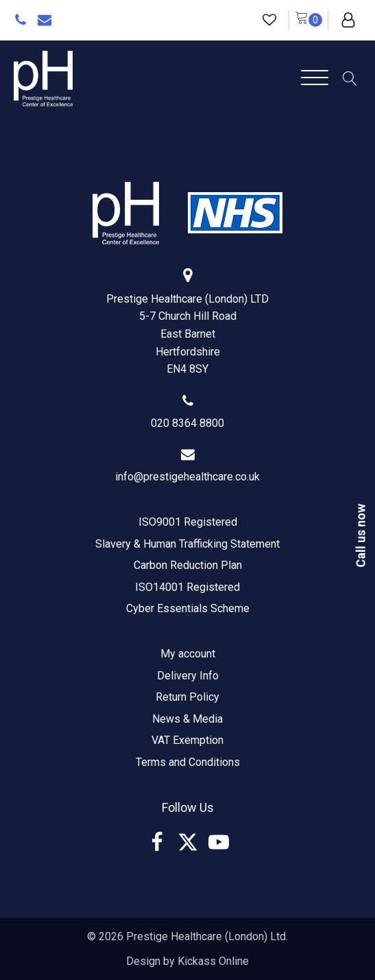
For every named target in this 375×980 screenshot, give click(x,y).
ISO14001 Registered (187, 587)
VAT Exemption (187, 740)
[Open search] (350, 79)
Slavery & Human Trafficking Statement (187, 544)
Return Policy (187, 697)
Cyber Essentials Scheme (188, 608)
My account (188, 654)
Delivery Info (188, 676)
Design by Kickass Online (187, 961)
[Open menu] (315, 78)
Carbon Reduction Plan (188, 565)
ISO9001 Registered (188, 522)
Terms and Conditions (188, 762)
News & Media (187, 719)
